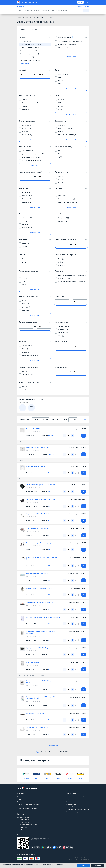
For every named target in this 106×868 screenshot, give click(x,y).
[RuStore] (57, 847)
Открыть (81, 2)
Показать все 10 (35, 140)
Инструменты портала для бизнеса (77, 797)
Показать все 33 (71, 89)
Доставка (69, 802)
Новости (20, 799)
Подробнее (98, 865)
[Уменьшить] (64, 436)
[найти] (86, 11)
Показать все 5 (35, 207)
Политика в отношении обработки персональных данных (28, 805)
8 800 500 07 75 (25, 827)
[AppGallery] (68, 847)
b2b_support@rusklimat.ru (28, 830)
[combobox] (41, 420)
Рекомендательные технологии (27, 808)
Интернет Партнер (72, 807)
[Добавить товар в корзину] (84, 436)
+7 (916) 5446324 (84, 7)
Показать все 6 (71, 56)
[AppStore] (36, 847)
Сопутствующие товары (28, 675)
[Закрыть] (87, 2)
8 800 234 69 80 (25, 820)
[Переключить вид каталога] (82, 420)
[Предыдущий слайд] (20, 775)
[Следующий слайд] (86, 775)
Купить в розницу (72, 804)
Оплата (68, 799)
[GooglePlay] (46, 847)
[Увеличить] (73, 436)
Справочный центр (72, 812)
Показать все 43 (71, 140)
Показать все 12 (71, 114)
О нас (19, 797)
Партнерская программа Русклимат (77, 809)
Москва (21, 7)
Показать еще (24, 64)
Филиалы (20, 802)
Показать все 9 (35, 290)
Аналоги (23, 442)
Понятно (83, 865)
